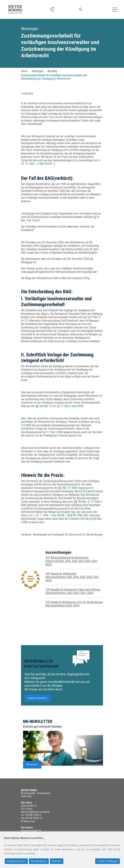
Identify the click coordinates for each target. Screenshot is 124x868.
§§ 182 (62, 488)
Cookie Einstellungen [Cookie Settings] (108, 861)
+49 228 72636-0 (33, 815)
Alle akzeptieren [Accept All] (39, 861)
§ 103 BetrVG (88, 491)
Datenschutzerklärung (26, 854)
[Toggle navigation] (115, 9)
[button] (52, 10)
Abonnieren (32, 767)
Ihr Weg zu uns (28, 821)
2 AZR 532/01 (45, 164)
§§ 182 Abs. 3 (43, 406)
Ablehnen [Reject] (57, 861)
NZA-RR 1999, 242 (77, 515)
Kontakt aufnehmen (37, 700)
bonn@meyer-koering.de (38, 812)
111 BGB (72, 488)
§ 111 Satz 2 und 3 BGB (70, 406)
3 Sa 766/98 (58, 515)
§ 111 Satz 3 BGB (53, 432)
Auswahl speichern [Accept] (16, 861)
